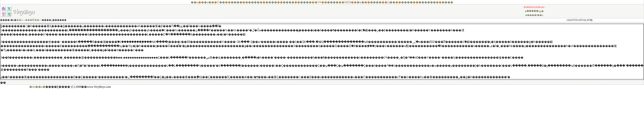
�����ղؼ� (535, 11)
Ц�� (391, 2)
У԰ (318, 2)
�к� (208, 2)
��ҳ (195, 2)
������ (427, 2)
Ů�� (221, 2)
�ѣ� (360, 2)
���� (237, 2)
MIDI (348, 2)
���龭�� (32, 20)
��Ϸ (320, 2)
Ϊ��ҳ (540, 15)
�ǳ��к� (37, 87)
